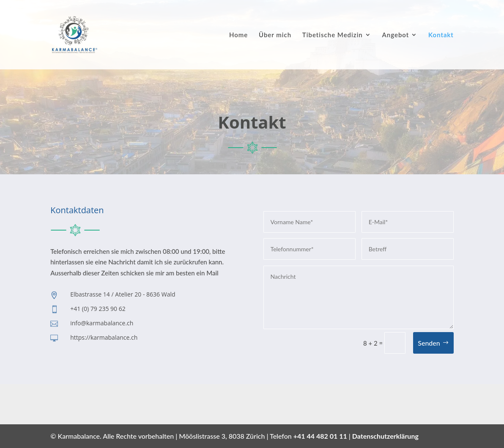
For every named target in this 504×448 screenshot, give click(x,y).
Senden (429, 343)
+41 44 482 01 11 (320, 436)
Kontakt (441, 35)
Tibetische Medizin (333, 35)
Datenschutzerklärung (385, 436)
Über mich (275, 35)
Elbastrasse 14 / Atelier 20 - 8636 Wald (123, 294)
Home (238, 35)
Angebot (396, 35)
